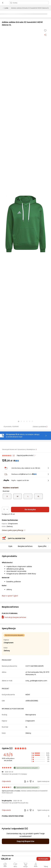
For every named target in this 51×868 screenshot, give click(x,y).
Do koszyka (30, 509)
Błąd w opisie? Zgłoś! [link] (10, 596)
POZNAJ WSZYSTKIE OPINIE (25, 816)
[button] (25, 224)
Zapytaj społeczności (25, 455)
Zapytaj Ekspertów (25, 841)
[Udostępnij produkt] (45, 35)
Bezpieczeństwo (25, 546)
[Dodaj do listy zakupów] (45, 31)
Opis (10, 546)
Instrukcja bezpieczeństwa (14, 617)
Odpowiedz (6, 781)
